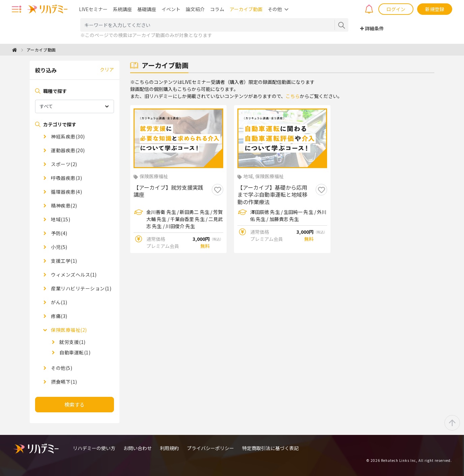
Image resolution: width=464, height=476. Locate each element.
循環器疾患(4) (66, 192)
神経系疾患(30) (67, 136)
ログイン (396, 9)
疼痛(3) (59, 316)
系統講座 (122, 9)
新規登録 (435, 9)
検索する (75, 404)
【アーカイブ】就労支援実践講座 (168, 191)
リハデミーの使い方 (94, 448)
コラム (217, 9)
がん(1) (59, 302)
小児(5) (59, 247)
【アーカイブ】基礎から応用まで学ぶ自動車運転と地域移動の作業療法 (272, 195)
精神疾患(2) (64, 205)
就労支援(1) (72, 342)
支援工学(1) (64, 261)
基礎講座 (147, 9)
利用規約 (169, 448)
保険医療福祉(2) (68, 330)
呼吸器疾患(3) (66, 178)
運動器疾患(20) (67, 150)
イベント (171, 9)
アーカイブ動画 (246, 9)
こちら (293, 96)
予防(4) (59, 233)
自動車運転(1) (75, 352)
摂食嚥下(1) (64, 382)
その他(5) (61, 368)
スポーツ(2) (64, 164)
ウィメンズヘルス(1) (73, 275)
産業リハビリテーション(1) (81, 288)
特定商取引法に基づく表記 (270, 448)
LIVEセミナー (93, 9)
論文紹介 (195, 9)
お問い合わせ (138, 448)
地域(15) (60, 219)
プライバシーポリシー (210, 448)
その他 (275, 9)
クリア (107, 69)
